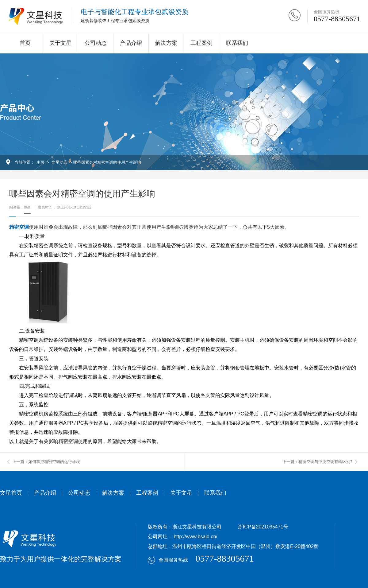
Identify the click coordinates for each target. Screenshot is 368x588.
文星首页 (11, 493)
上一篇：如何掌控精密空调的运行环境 (46, 462)
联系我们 (237, 43)
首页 (25, 43)
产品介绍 (131, 43)
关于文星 (60, 43)
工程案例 (201, 43)
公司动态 (96, 43)
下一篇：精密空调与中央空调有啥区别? (317, 462)
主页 (40, 162)
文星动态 (59, 162)
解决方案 (166, 43)
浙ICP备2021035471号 (263, 527)
